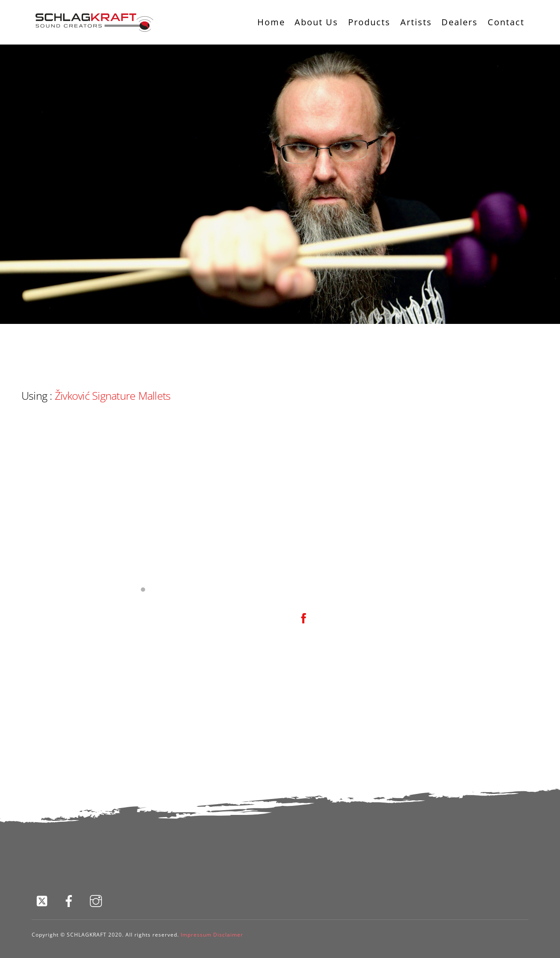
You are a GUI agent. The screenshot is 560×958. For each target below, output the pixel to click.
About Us (316, 22)
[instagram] (97, 900)
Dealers (460, 22)
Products (369, 22)
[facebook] (70, 900)
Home (271, 22)
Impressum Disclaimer (212, 935)
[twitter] (43, 900)
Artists (416, 22)
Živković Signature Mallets (113, 395)
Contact (506, 22)
